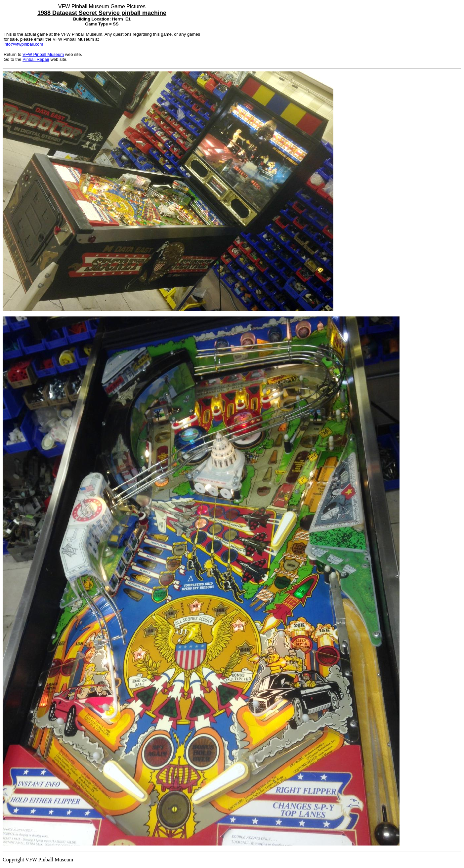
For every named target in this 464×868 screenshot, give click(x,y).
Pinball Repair (36, 59)
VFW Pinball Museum (43, 54)
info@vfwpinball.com (23, 44)
